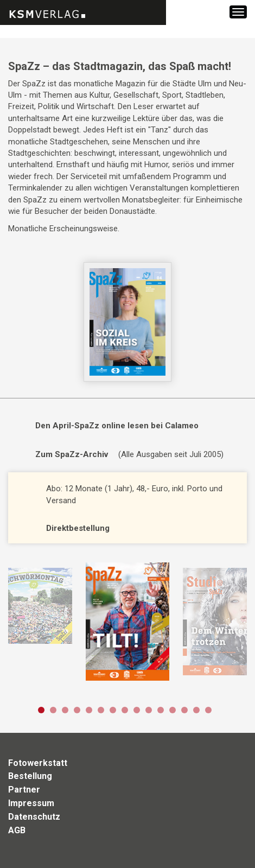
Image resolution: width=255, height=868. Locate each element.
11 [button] (161, 710)
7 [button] (113, 710)
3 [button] (65, 710)
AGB (17, 830)
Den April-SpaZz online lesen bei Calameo (117, 426)
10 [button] (149, 710)
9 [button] (137, 710)
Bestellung (30, 776)
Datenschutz (34, 817)
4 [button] (77, 710)
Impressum (31, 803)
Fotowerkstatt (38, 763)
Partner (24, 790)
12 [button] (173, 710)
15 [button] (208, 710)
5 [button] (89, 710)
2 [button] (53, 710)
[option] (127, 622)
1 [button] (41, 710)
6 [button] (101, 710)
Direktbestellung (78, 528)
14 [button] (196, 710)
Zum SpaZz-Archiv (72, 454)
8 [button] (125, 710)
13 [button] (184, 710)
